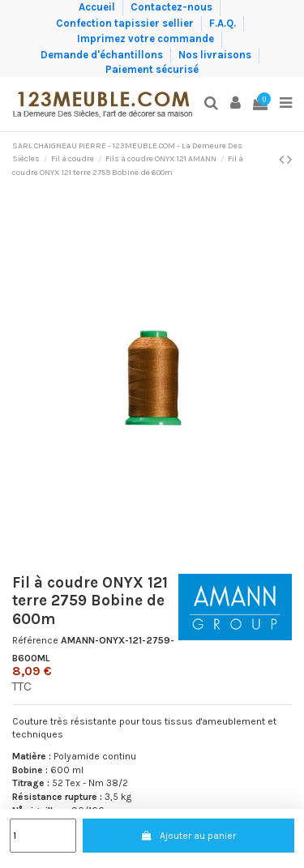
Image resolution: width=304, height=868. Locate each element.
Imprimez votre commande (147, 38)
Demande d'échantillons (103, 54)
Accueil (98, 7)
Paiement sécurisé (152, 69)
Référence (35, 640)
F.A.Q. (224, 22)
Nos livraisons (216, 54)
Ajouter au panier (188, 836)
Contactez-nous (173, 7)
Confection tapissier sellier (126, 22)
